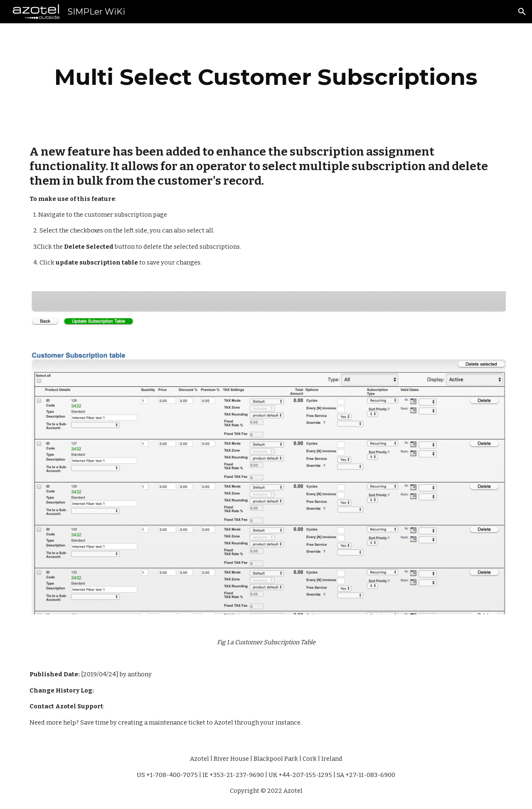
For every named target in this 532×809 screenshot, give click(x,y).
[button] (522, 12)
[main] (266, 77)
